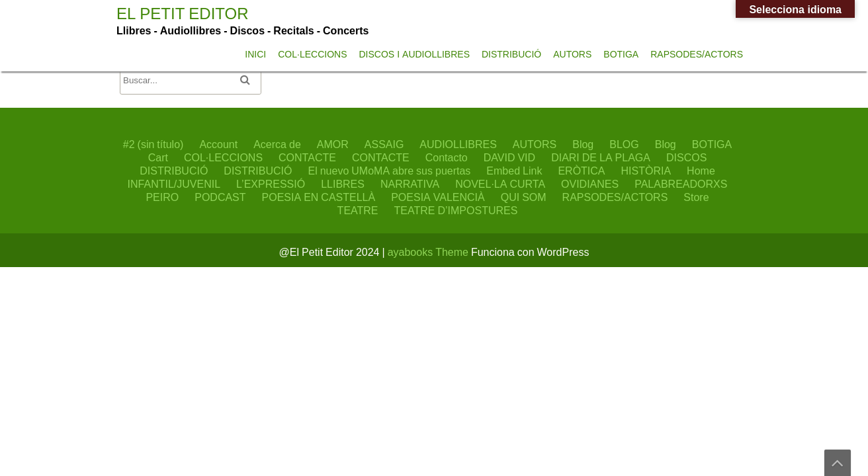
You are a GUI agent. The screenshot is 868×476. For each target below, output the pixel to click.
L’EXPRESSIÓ (271, 184)
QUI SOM (524, 197)
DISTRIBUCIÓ (511, 54)
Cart (158, 157)
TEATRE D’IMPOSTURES (456, 210)
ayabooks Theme (429, 252)
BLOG (624, 144)
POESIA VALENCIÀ (438, 197)
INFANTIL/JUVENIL (174, 184)
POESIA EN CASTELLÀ (319, 197)
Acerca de (277, 144)
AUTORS (572, 54)
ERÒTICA (581, 171)
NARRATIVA (410, 184)
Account (218, 144)
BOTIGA (621, 54)
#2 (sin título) (153, 144)
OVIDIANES (590, 184)
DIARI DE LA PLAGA (601, 157)
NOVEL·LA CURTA (500, 184)
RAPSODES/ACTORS (697, 54)
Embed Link (514, 171)
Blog (583, 144)
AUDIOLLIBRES (458, 144)
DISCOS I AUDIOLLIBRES (414, 54)
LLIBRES (343, 184)
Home (701, 171)
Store (696, 197)
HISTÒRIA (646, 171)
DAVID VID (509, 157)
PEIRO (162, 197)
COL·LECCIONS (312, 54)
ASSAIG (384, 144)
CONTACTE (307, 157)
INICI (255, 54)
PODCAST (220, 197)
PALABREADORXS (681, 184)
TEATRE (358, 210)
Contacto (447, 157)
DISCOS (686, 157)
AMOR (333, 144)
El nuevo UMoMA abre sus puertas (389, 171)
